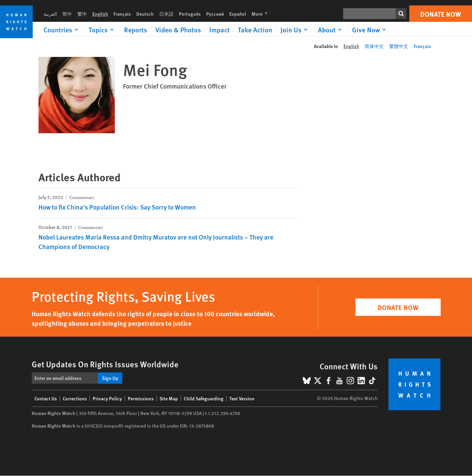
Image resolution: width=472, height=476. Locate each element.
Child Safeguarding (204, 398)
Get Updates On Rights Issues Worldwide (105, 364)
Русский (215, 14)
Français (122, 14)
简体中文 (374, 46)
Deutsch (145, 14)
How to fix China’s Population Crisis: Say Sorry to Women (117, 207)
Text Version (242, 398)
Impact (219, 30)
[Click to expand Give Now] (370, 30)
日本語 (166, 14)
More (262, 14)
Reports (136, 30)
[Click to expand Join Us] (295, 30)
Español (238, 14)
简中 (67, 14)
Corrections (75, 398)
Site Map (169, 398)
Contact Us (46, 398)
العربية (50, 14)
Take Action (255, 30)
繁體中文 (399, 46)
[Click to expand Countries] (62, 30)
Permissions (141, 398)
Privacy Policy (107, 398)
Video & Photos (178, 30)
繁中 (82, 14)
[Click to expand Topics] (102, 30)
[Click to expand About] (331, 30)
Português (190, 14)
